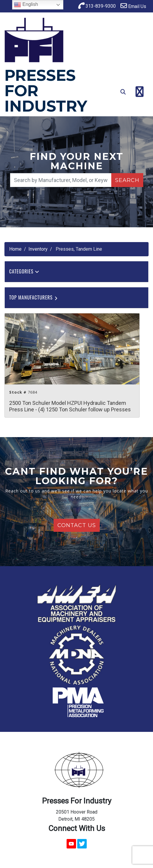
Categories (24, 271)
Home (15, 249)
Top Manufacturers (34, 297)
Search (127, 180)
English (26, 5)
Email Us (133, 6)
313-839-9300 (97, 6)
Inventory (38, 249)
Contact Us (77, 525)
